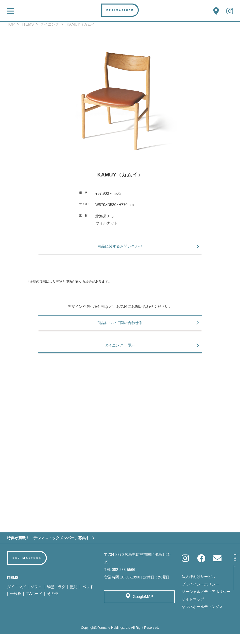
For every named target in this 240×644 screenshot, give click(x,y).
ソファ (36, 597)
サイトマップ (193, 609)
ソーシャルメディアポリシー (206, 602)
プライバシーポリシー (200, 594)
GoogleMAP (143, 607)
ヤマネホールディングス (202, 617)
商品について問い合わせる (120, 327)
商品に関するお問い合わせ (120, 249)
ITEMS (28, 24)
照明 (74, 597)
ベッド (88, 597)
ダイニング (50, 24)
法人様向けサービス (199, 587)
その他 (52, 603)
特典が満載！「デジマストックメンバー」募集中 (48, 548)
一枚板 (16, 603)
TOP (11, 24)
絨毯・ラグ (56, 597)
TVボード (34, 603)
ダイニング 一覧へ (120, 352)
